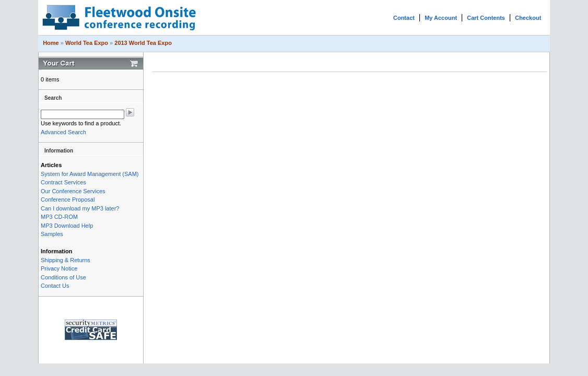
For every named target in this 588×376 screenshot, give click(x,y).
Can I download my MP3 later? (80, 208)
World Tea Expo (87, 43)
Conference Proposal (68, 199)
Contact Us (55, 286)
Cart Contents (486, 18)
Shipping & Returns (66, 260)
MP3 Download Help (67, 226)
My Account (441, 18)
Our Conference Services (73, 191)
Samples (52, 234)
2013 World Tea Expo (143, 43)
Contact (404, 18)
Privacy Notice (59, 268)
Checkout (528, 18)
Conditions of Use (63, 277)
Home (51, 43)
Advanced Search (63, 132)
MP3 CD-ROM (59, 217)
